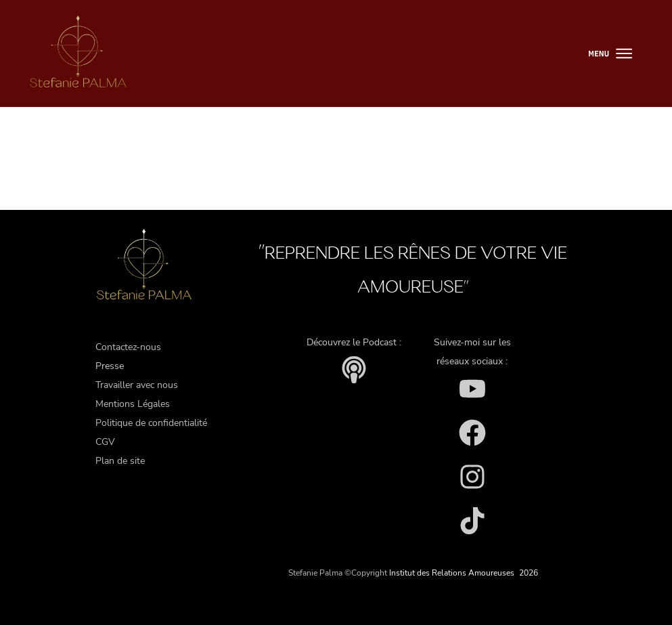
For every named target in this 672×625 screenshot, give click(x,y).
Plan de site (120, 461)
